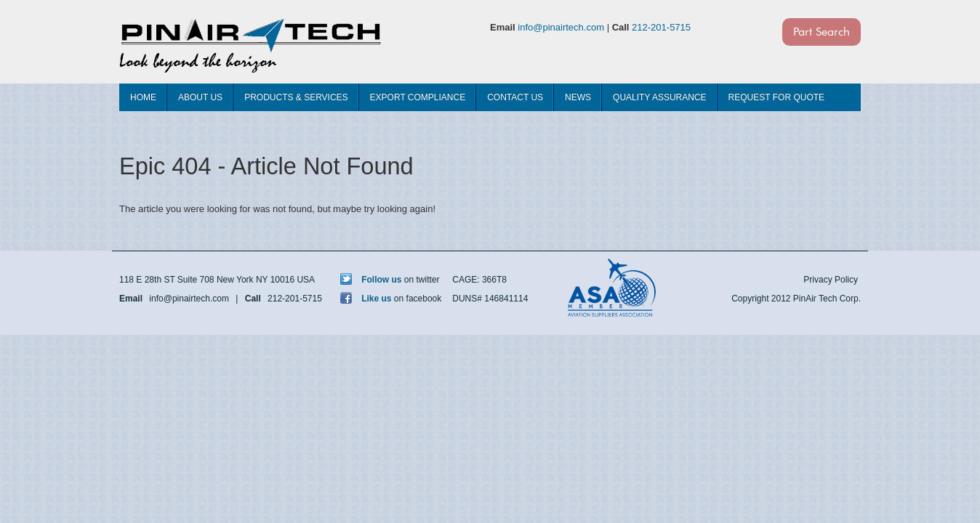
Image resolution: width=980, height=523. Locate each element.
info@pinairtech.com (561, 27)
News (578, 97)
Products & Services (296, 97)
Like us (366, 299)
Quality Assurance (659, 97)
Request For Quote (776, 97)
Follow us (371, 280)
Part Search (822, 32)
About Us (200, 97)
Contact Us (515, 97)
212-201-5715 (661, 27)
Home (143, 97)
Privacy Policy (831, 280)
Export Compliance (418, 97)
